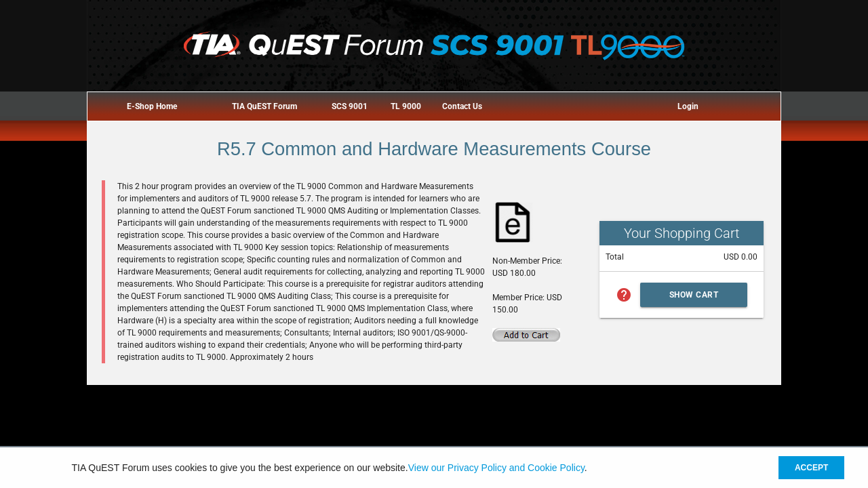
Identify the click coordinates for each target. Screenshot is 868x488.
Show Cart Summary (694, 299)
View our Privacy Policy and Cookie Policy (496, 468)
